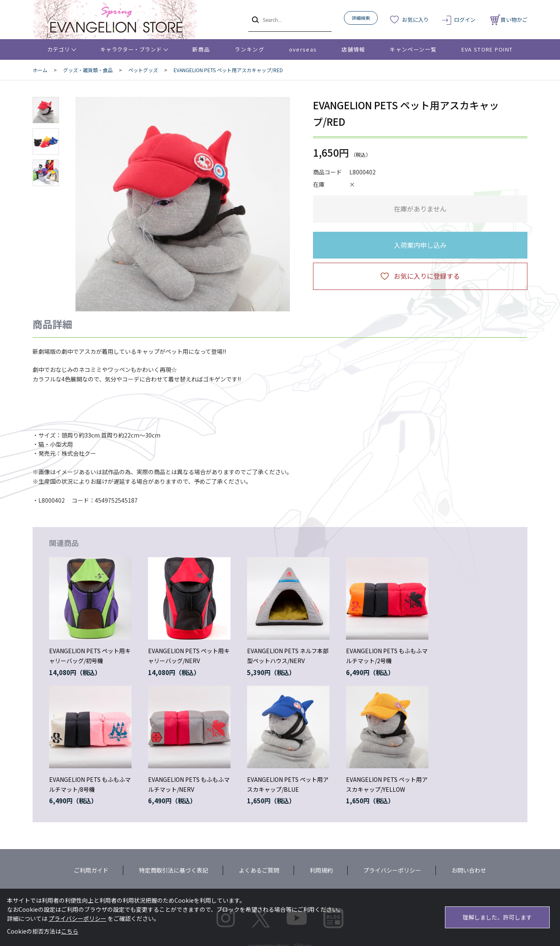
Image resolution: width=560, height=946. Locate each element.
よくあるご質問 (259, 870)
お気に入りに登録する (427, 276)
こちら (70, 931)
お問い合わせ (469, 870)
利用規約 (321, 870)
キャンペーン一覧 (413, 49)
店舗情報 (353, 49)
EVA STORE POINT (487, 49)
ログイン (465, 20)
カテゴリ (59, 49)
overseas (303, 49)
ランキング (249, 49)
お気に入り (415, 20)
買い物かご (509, 20)
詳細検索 (361, 18)
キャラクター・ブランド (131, 49)
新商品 (201, 49)
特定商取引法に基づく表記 (174, 870)
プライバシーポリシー (392, 870)
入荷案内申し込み (420, 245)
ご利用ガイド (91, 870)
